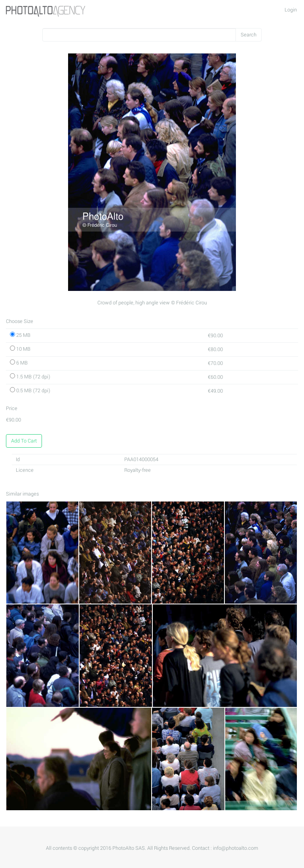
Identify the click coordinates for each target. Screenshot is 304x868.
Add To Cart (24, 441)
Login (291, 10)
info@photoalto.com (236, 848)
